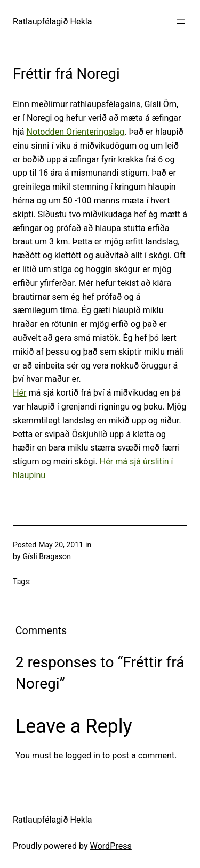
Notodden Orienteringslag (76, 132)
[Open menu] (181, 22)
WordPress (111, 846)
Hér (20, 393)
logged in (83, 755)
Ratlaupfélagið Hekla (53, 22)
